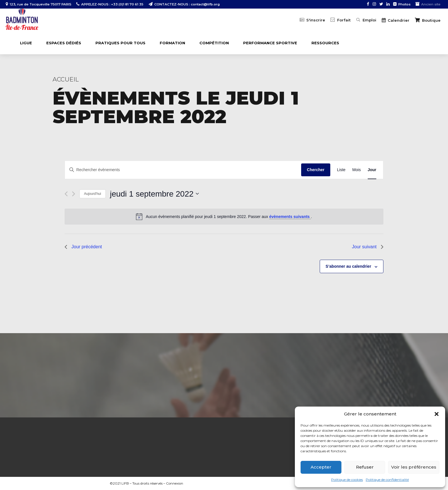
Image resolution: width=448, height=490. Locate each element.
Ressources (325, 43)
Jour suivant (368, 247)
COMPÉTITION (214, 43)
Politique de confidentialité (387, 480)
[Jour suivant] (74, 194)
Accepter (321, 467)
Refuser (365, 467)
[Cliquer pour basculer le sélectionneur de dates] (155, 194)
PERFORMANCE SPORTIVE (270, 43)
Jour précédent (83, 247)
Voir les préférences (414, 467)
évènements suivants (290, 217)
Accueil (66, 79)
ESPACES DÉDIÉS (64, 43)
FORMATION (172, 43)
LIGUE (26, 43)
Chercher (316, 170)
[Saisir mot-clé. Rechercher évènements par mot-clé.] (183, 170)
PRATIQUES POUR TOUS (120, 43)
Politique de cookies (347, 480)
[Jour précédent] (66, 194)
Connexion (175, 483)
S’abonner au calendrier (349, 266)
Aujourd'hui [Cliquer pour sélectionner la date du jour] (93, 194)
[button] (437, 414)
